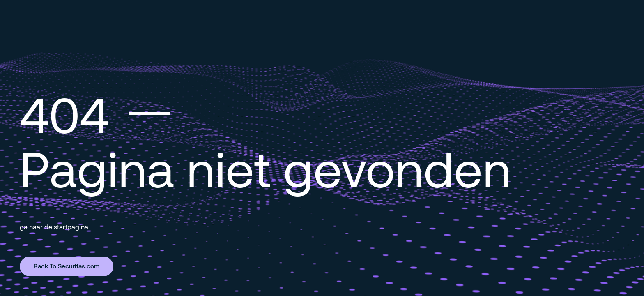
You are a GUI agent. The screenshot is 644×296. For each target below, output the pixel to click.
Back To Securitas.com (67, 266)
